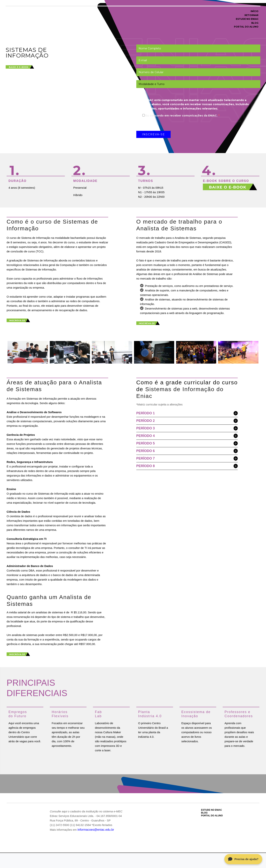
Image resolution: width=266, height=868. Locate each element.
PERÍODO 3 (187, 428)
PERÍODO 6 (187, 451)
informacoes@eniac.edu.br (94, 829)
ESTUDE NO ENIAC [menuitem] (247, 19)
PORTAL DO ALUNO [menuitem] (246, 27)
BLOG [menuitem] (255, 23)
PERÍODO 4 (187, 436)
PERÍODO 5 (187, 443)
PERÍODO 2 (187, 420)
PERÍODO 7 (187, 458)
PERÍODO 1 (187, 413)
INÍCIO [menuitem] (255, 11)
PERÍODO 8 (187, 466)
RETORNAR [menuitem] (251, 15)
